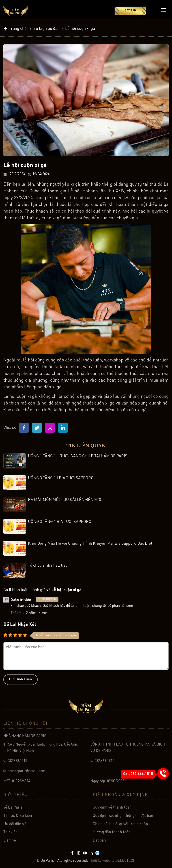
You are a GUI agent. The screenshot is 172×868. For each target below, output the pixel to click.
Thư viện (11, 835)
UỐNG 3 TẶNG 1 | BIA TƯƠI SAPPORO (61, 478)
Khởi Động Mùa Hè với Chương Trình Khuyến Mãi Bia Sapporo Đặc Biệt (90, 544)
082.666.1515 (104, 763)
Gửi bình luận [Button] (20, 679)
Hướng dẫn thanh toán (112, 835)
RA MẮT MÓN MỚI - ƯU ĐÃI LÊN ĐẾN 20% (65, 500)
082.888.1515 (17, 763)
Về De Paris (13, 810)
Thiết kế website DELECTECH (112, 861)
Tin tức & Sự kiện (18, 818)
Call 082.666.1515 (138, 774)
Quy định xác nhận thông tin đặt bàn (123, 818)
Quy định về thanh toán (112, 810)
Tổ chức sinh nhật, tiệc (48, 566)
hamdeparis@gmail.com (26, 774)
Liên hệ (10, 843)
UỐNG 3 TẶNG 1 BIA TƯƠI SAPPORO (60, 522)
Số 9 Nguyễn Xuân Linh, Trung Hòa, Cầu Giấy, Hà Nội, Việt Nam (43, 750)
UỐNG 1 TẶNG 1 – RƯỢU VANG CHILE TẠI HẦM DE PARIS (78, 456)
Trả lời (16, 613)
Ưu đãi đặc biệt (16, 826)
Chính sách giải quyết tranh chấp (120, 826)
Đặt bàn (130, 11)
